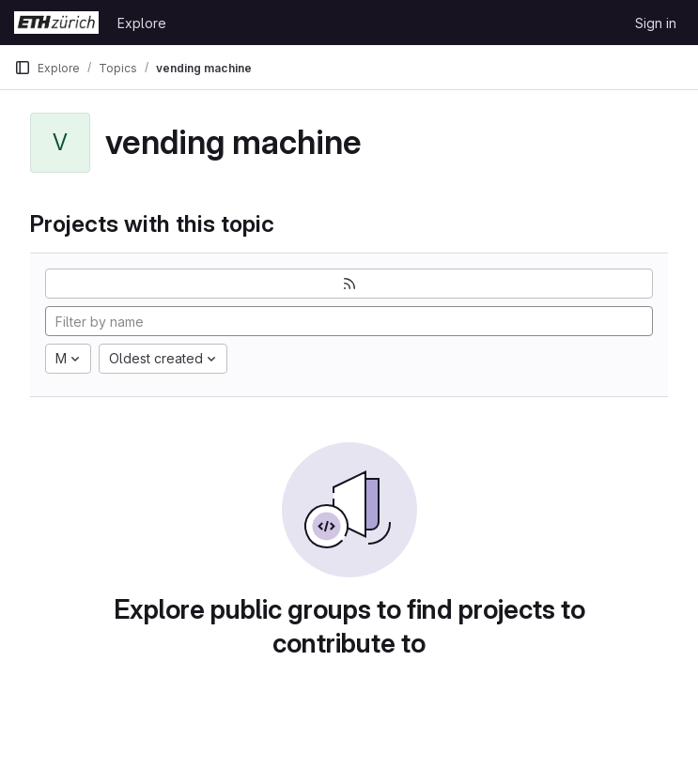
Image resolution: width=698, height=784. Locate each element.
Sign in (656, 23)
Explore (142, 23)
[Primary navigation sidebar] (23, 68)
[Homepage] (56, 23)
